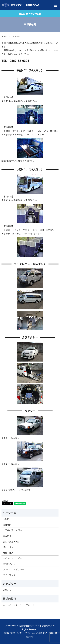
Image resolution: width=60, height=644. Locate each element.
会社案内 (7, 525)
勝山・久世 (8, 547)
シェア (5, 501)
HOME (4, 36)
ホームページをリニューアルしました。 (22, 605)
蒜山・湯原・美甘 (11, 542)
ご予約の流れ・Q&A (12, 530)
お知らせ (7, 590)
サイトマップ (9, 575)
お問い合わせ (9, 564)
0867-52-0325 (33, 14)
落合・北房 (8, 553)
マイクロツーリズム (12, 558)
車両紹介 (7, 536)
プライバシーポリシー (13, 569)
